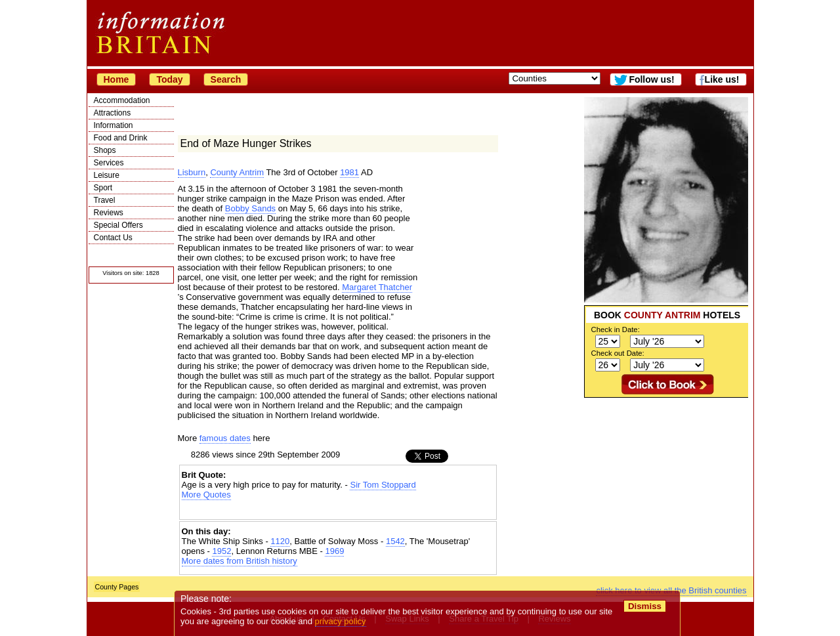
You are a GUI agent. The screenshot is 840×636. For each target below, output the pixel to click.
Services (109, 163)
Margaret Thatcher (377, 287)
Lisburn (192, 172)
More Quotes (206, 495)
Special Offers (118, 225)
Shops (105, 150)
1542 (395, 541)
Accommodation (122, 100)
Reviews (109, 213)
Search (226, 79)
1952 (221, 551)
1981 (349, 172)
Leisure (107, 175)
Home (116, 79)
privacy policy (341, 621)
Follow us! (651, 79)
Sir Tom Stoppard (383, 485)
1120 (280, 541)
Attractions (113, 113)
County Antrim (237, 172)
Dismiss (645, 606)
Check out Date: (618, 353)
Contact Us (113, 238)
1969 (334, 551)
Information (114, 125)
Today (169, 79)
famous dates (225, 438)
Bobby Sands (250, 208)
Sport (103, 188)
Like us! (722, 79)
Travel (105, 200)
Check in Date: (616, 329)
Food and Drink (121, 138)
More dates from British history (240, 561)
